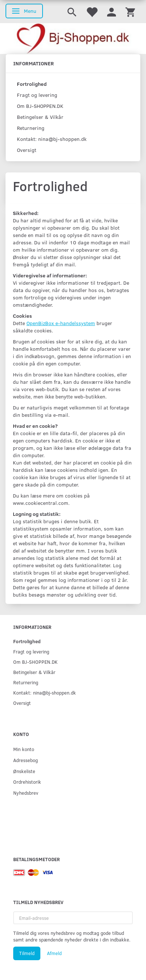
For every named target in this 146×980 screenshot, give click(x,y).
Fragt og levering (37, 95)
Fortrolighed (32, 84)
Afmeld (54, 953)
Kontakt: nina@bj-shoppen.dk (52, 139)
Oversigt (27, 150)
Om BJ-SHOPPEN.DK (40, 106)
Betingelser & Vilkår (40, 117)
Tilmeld (27, 953)
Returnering (31, 128)
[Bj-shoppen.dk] (73, 39)
